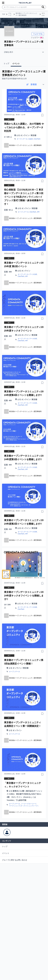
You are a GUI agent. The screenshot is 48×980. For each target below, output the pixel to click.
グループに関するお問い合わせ (15, 860)
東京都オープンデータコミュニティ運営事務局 (26, 14)
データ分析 (33, 274)
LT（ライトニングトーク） (30, 806)
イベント (6, 853)
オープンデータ (22, 139)
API (38, 212)
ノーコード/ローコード (28, 804)
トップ (5, 846)
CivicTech (37, 139)
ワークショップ (14, 806)
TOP (4, 14)
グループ (10, 14)
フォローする (38, 34)
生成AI (31, 139)
